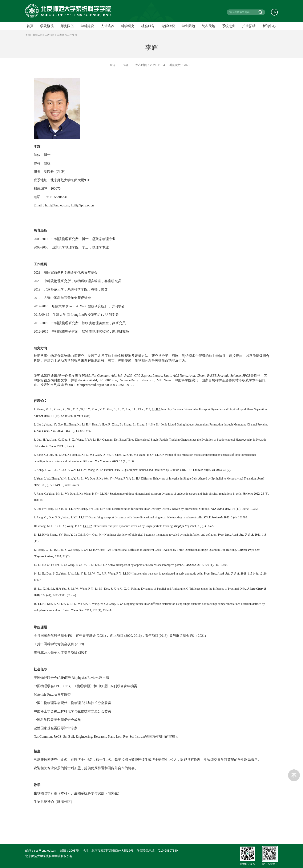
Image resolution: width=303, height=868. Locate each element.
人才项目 (50, 35)
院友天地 (209, 26)
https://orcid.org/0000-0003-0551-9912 (106, 385)
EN (274, 12)
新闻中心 (269, 26)
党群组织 (168, 26)
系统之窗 (229, 26)
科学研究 (128, 26)
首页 (28, 35)
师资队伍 (37, 35)
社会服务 (148, 26)
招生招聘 (249, 26)
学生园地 (188, 26)
